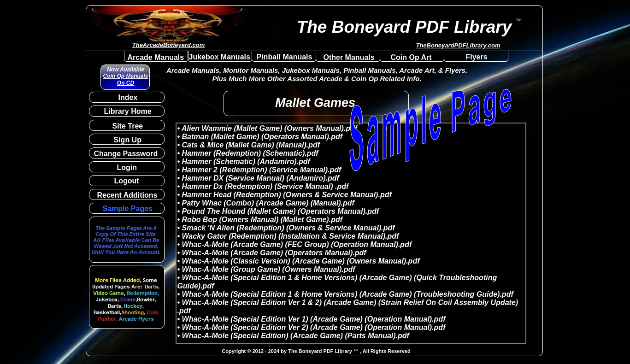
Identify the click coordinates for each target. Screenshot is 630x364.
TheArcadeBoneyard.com (169, 45)
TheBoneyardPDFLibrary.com (458, 45)
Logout (127, 181)
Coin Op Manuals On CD (125, 79)
